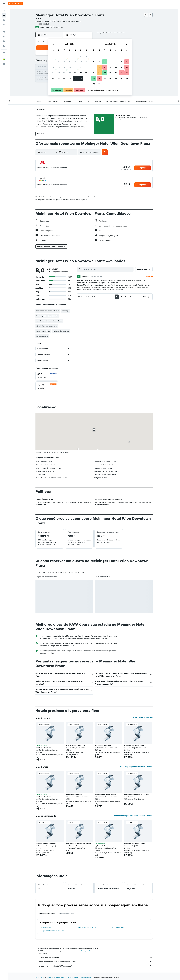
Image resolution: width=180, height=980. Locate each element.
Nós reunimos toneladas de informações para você (95, 962)
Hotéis (49, 978)
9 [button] (75, 62)
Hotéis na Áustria (72, 978)
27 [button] (59, 78)
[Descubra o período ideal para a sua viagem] (4, 41)
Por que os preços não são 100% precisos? (95, 966)
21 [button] (64, 73)
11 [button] (86, 62)
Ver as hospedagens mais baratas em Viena (136, 767)
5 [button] (53, 62)
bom (38, 316)
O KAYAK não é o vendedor (95, 958)
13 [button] (59, 67)
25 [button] (86, 73)
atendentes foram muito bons (47, 326)
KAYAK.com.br (40, 978)
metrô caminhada (56, 321)
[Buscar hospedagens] (4, 15)
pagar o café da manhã (50, 316)
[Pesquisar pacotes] (4, 25)
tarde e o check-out (43, 331)
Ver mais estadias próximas (142, 718)
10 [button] (81, 62)
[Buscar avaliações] (107, 269)
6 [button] (59, 62)
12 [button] (53, 67)
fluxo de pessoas (42, 336)
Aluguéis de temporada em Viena (52, 931)
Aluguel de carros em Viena (86, 928)
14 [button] (64, 67)
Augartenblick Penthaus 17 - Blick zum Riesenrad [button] (137, 796)
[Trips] (4, 53)
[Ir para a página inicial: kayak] (15, 4)
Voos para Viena (46, 928)
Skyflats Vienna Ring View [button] (75, 745)
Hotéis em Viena (118, 928)
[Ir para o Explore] (4, 32)
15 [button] (70, 67)
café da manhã (41, 321)
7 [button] (64, 62)
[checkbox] (47, 376)
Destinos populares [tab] (66, 913)
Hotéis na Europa (59, 978)
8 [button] (70, 62)
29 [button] (70, 78)
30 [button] (75, 78)
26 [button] (53, 78)
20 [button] (59, 73)
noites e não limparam (61, 331)
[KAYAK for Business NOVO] (4, 46)
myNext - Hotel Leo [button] (44, 748)
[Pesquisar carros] (4, 20)
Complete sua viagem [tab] (47, 913)
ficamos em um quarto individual (48, 311)
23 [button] (75, 73)
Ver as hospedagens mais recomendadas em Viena (133, 816)
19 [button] (53, 73)
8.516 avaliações (56, 27)
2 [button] (75, 56)
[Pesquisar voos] (4, 11)
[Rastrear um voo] (4, 36)
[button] (4, 4)
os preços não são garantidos (83, 951)
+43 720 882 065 (42, 24)
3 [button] (81, 56)
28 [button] (64, 78)
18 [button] (86, 67)
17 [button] (81, 67)
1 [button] (70, 56)
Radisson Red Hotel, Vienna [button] (135, 745)
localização (66, 311)
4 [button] (86, 56)
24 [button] (81, 73)
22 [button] (70, 73)
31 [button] (81, 78)
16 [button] (75, 67)
